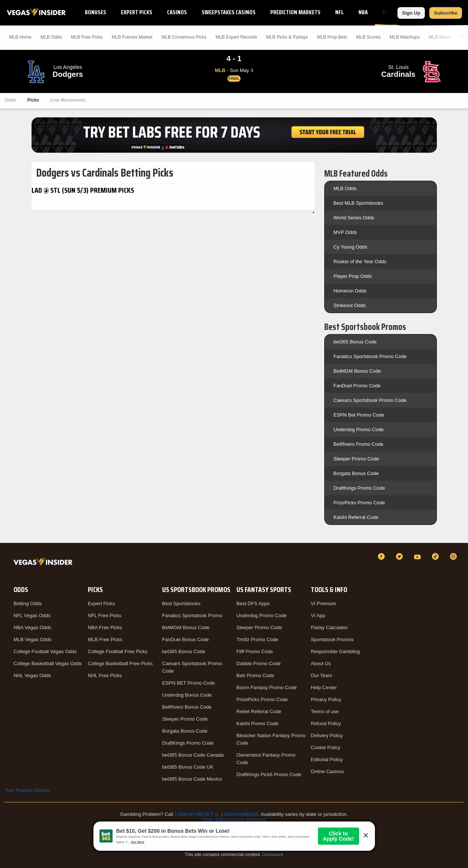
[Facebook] (382, 556)
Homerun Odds (350, 291)
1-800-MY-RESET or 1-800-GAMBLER (216, 814)
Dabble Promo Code (259, 663)
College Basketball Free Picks (120, 663)
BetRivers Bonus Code (187, 707)
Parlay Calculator (329, 627)
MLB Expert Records (236, 37)
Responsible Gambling (335, 651)
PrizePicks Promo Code (359, 503)
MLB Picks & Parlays (287, 37)
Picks (33, 100)
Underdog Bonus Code (187, 695)
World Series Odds (354, 218)
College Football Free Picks (118, 651)
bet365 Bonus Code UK (188, 767)
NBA (363, 12)
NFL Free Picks (105, 615)
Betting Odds (28, 603)
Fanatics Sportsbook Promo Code (370, 356)
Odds (10, 100)
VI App (318, 615)
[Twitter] (400, 556)
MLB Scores (368, 37)
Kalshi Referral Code (356, 517)
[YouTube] (418, 556)
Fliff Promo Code (255, 651)
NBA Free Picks (105, 627)
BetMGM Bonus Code (357, 371)
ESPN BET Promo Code (189, 683)
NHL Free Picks (105, 675)
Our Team (321, 675)
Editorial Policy (327, 759)
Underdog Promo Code (359, 430)
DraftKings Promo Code (359, 488)
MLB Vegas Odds (32, 639)
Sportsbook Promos (332, 639)
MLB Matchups (405, 37)
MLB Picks (87, 37)
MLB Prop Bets (332, 37)
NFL (339, 12)
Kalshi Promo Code (257, 723)
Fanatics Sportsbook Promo (192, 615)
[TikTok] (436, 556)
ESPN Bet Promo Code (359, 415)
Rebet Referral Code (259, 711)
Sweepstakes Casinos (229, 12)
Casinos (177, 12)
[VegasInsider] (44, 563)
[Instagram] (454, 556)
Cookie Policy (326, 747)
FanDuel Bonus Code (185, 639)
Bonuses (96, 12)
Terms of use (325, 711)
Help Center (324, 687)
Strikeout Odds (350, 305)
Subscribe (446, 13)
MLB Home (20, 37)
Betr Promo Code (255, 675)
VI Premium (324, 603)
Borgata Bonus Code (356, 473)
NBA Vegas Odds (32, 627)
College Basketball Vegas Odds (48, 663)
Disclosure (273, 855)
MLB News (439, 37)
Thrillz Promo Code (257, 639)
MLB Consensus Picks (184, 37)
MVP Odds (345, 232)
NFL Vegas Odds (32, 615)
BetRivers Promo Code (359, 444)
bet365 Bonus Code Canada (193, 755)
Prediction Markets (295, 12)
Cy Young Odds (351, 247)
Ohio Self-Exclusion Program (234, 820)
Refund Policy (326, 723)
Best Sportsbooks (181, 603)
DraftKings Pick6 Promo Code (269, 774)
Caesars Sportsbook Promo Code (370, 400)
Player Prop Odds (353, 276)
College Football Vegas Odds (45, 651)
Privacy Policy (326, 699)
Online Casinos (327, 771)
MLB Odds (51, 37)
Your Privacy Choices (28, 790)
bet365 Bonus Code (355, 342)
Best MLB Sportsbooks (358, 203)
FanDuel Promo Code (357, 386)
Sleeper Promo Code (356, 459)
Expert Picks (137, 12)
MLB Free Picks (105, 639)
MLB (387, 12)
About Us (321, 663)
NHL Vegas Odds (32, 675)
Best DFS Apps (253, 603)
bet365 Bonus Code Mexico (192, 779)
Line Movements (68, 100)
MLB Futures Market (132, 37)
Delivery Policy (327, 735)
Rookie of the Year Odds (360, 262)
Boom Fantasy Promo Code (266, 687)
